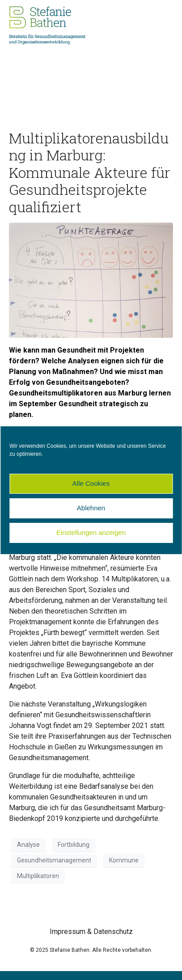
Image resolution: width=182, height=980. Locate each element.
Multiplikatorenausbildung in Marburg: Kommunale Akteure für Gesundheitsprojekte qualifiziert (90, 172)
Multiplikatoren (38, 876)
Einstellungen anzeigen (91, 532)
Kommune (124, 860)
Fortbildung (74, 845)
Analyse (28, 845)
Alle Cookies (91, 483)
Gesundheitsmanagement (54, 860)
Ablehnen (91, 508)
